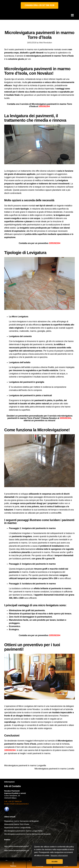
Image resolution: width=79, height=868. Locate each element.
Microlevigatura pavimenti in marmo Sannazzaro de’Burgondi (28, 834)
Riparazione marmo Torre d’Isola (17, 824)
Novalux (36, 709)
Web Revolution (46, 43)
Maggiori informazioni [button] (59, 855)
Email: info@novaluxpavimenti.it (16, 804)
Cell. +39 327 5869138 (13, 801)
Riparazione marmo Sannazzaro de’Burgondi (21, 821)
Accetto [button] (55, 862)
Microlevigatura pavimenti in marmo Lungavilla (25, 765)
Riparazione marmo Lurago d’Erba (17, 828)
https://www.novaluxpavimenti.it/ (16, 846)
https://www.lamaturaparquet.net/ (17, 850)
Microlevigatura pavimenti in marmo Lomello (55, 769)
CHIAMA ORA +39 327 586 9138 (40, 5)
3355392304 (44, 106)
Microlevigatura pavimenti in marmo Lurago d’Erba (24, 831)
